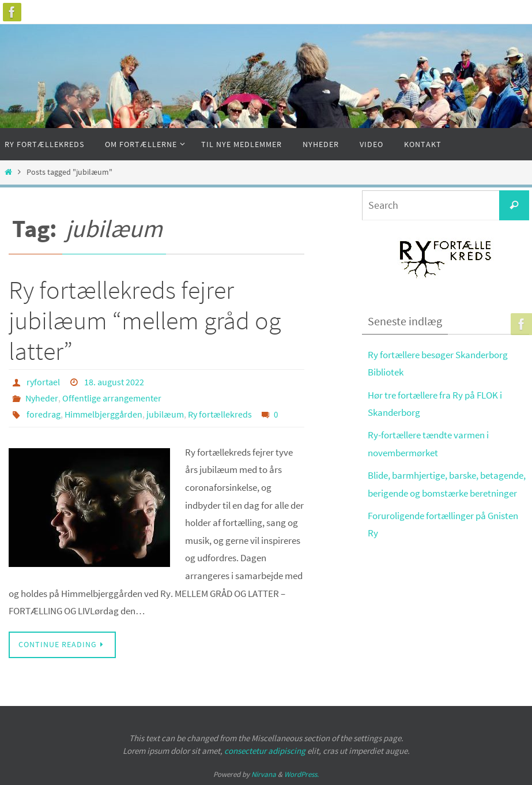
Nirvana (264, 774)
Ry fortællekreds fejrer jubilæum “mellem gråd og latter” (145, 320)
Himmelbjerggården (103, 414)
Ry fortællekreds (220, 414)
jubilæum (165, 414)
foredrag (44, 414)
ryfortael (43, 382)
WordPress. (301, 774)
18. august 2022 (114, 382)
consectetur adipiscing (265, 751)
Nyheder (42, 398)
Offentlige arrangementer (112, 398)
